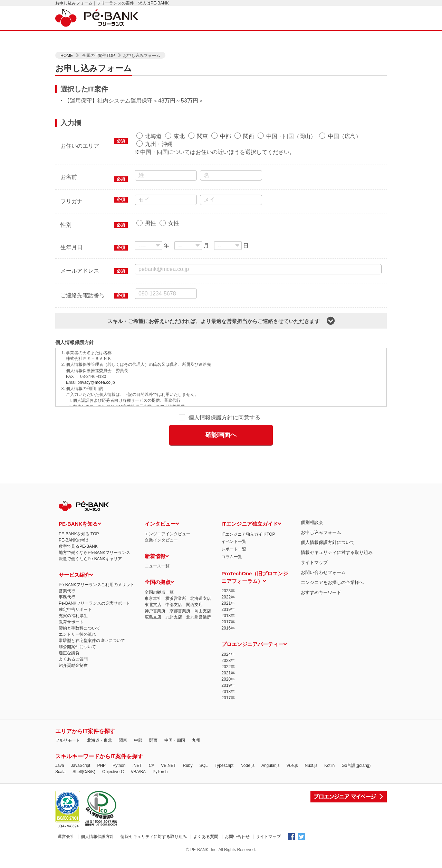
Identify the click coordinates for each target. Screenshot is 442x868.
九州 (196, 720)
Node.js (247, 745)
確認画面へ (221, 435)
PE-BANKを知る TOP (79, 514)
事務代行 (67, 577)
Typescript (224, 745)
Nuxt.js (311, 745)
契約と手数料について (79, 608)
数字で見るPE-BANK (78, 526)
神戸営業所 (155, 591)
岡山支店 (203, 591)
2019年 (228, 589)
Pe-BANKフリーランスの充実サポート (94, 583)
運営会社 (66, 816)
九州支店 (174, 597)
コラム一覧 (232, 536)
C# (151, 745)
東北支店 (153, 584)
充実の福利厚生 (73, 596)
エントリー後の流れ (77, 614)
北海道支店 (201, 578)
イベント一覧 (234, 521)
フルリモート (68, 720)
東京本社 (153, 578)
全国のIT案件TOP (99, 56)
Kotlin (329, 745)
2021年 (228, 583)
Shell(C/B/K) (84, 751)
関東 (123, 720)
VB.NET (168, 745)
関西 (153, 720)
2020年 (228, 659)
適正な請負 (69, 633)
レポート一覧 (234, 529)
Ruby (188, 745)
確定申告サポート (75, 589)
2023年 (228, 571)
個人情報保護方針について (328, 522)
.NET (137, 745)
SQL (203, 745)
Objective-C (113, 751)
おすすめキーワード (321, 572)
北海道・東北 (99, 720)
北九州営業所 (199, 597)
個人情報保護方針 (97, 816)
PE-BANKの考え (74, 520)
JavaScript (80, 745)
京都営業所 (180, 591)
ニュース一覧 (157, 546)
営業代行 (67, 571)
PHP (101, 745)
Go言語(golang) (356, 745)
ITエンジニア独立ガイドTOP (248, 514)
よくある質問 (206, 816)
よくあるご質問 (73, 639)
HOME (67, 56)
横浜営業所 (176, 578)
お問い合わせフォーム (323, 552)
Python (119, 745)
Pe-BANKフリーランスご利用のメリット (97, 565)
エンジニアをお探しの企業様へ (332, 562)
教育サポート (71, 602)
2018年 (228, 596)
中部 (138, 720)
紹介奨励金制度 (73, 645)
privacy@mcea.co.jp (96, 382)
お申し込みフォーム (321, 512)
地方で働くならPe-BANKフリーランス (94, 532)
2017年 (228, 602)
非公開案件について (77, 627)
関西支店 (194, 584)
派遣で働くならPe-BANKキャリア (90, 538)
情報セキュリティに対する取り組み (337, 532)
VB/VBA (138, 751)
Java (60, 745)
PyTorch (160, 751)
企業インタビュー (161, 520)
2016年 (228, 608)
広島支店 (153, 597)
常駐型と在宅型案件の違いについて (92, 621)
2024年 (228, 634)
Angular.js (271, 745)
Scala (60, 751)
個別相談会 (312, 502)
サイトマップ (314, 542)
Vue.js (292, 745)
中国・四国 (175, 720)
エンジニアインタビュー (167, 514)
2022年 (228, 577)
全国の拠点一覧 (159, 572)
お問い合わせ (237, 816)
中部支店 (174, 584)
